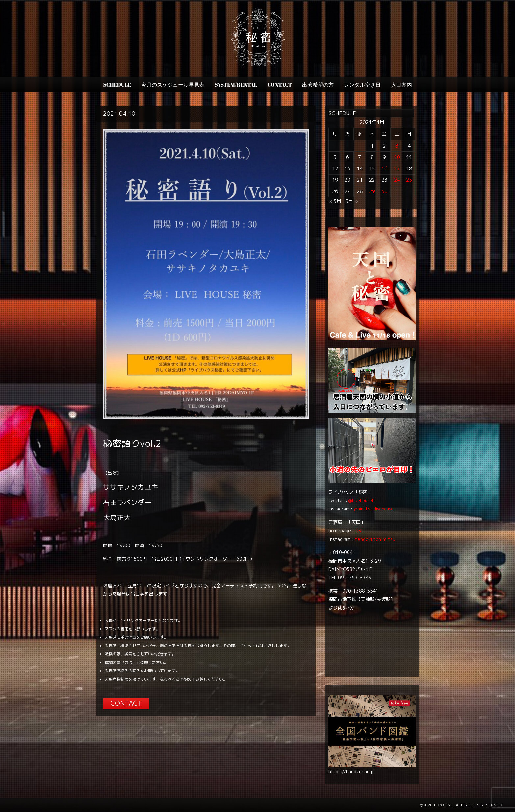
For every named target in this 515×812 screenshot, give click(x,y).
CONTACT (279, 85)
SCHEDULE (117, 85)
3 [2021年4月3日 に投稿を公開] (397, 146)
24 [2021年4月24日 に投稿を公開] (397, 180)
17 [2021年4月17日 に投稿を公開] (397, 169)
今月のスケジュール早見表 (173, 85)
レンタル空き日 (362, 85)
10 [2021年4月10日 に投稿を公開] (397, 157)
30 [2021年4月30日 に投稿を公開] (384, 191)
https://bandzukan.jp (352, 771)
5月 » (351, 201)
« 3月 (335, 201)
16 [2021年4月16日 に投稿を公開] (384, 169)
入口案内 (401, 85)
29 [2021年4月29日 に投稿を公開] (372, 191)
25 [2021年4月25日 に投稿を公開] (409, 180)
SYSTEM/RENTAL (236, 85)
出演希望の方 (318, 85)
